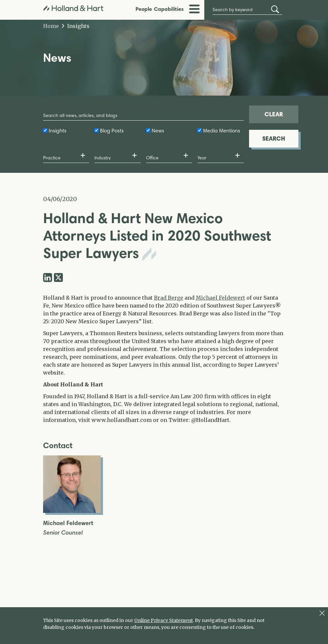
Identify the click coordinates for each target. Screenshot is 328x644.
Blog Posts (112, 131)
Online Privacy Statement (164, 620)
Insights (76, 26)
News (158, 131)
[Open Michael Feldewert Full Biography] (72, 511)
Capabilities (169, 9)
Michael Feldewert (220, 298)
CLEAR (274, 114)
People (144, 9)
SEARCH (274, 138)
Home (51, 26)
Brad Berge (169, 298)
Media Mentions (222, 131)
